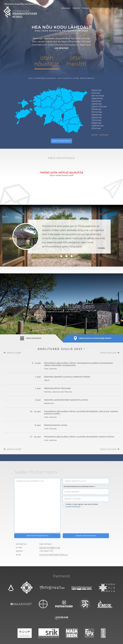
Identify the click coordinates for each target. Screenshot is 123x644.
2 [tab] (61, 256)
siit (94, 486)
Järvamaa (96, 101)
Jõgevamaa (97, 98)
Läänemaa (97, 104)
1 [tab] (56, 256)
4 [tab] (72, 256)
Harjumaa (96, 90)
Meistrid (76, 8)
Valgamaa (96, 123)
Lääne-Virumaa (99, 106)
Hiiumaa (96, 93)
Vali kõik (94, 135)
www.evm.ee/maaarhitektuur (54, 555)
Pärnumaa (97, 112)
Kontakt (115, 8)
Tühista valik (104, 135)
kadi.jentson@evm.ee (50, 547)
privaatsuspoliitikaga (73, 507)
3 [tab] (66, 256)
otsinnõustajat (47, 61)
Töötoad (86, 8)
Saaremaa (96, 117)
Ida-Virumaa (98, 96)
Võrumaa (96, 128)
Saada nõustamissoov (61, 141)
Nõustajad (66, 8)
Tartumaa (96, 120)
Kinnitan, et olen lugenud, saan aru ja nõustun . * (80, 505)
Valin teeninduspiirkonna (37, 536)
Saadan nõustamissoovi (86, 536)
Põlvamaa (96, 109)
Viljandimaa (97, 126)
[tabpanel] (61, 237)
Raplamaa (96, 115)
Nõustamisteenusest (100, 8)
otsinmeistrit (76, 61)
